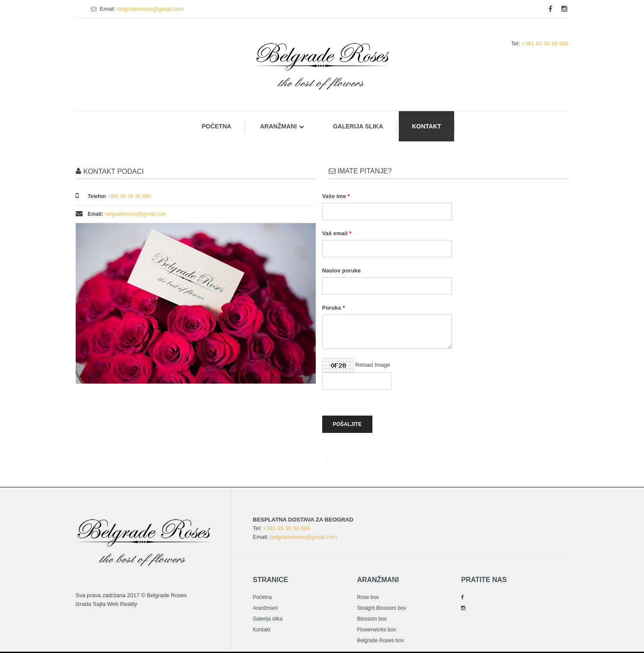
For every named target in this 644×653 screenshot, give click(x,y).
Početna (216, 126)
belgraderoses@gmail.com (150, 9)
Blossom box (372, 619)
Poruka (332, 308)
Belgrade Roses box (380, 640)
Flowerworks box (376, 630)
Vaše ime (334, 196)
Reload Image (373, 365)
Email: (108, 9)
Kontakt (426, 126)
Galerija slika (358, 126)
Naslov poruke (342, 270)
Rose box (368, 597)
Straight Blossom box (381, 608)
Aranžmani (282, 126)
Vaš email (335, 233)
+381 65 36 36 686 (545, 43)
